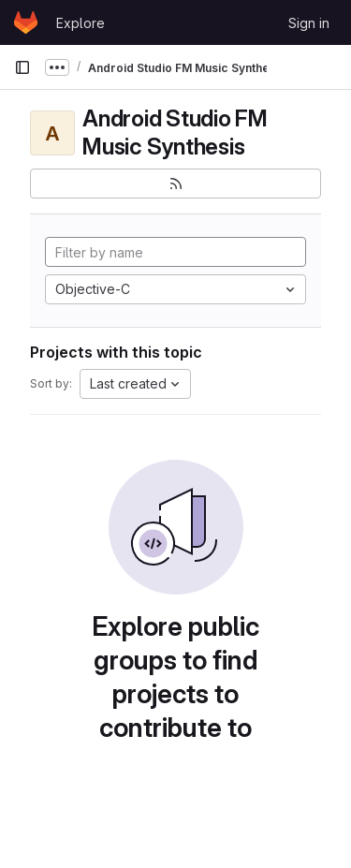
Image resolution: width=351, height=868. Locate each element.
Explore (80, 23)
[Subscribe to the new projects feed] (175, 184)
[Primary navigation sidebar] (22, 67)
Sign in (309, 23)
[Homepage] (26, 22)
